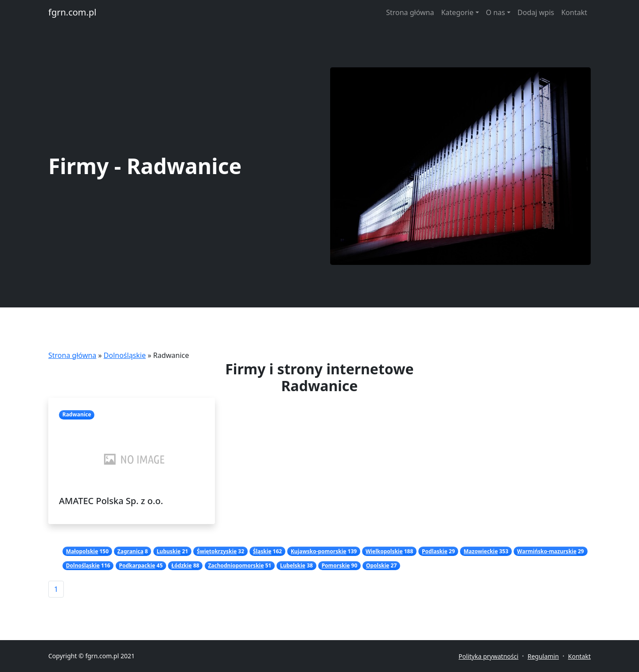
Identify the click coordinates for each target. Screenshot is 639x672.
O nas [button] (496, 12)
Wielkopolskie (384, 551)
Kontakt (574, 12)
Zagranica (131, 551)
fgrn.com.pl (72, 12)
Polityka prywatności (489, 656)
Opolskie (378, 565)
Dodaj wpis (536, 12)
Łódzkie (182, 565)
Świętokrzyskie (217, 551)
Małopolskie (82, 551)
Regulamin (543, 656)
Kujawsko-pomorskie (318, 551)
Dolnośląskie (125, 355)
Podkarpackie (137, 565)
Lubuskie (168, 551)
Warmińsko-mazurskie (547, 551)
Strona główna (410, 12)
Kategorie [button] (457, 12)
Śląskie (262, 551)
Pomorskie (336, 565)
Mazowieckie (481, 551)
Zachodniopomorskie (236, 565)
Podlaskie (435, 551)
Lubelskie (293, 565)
